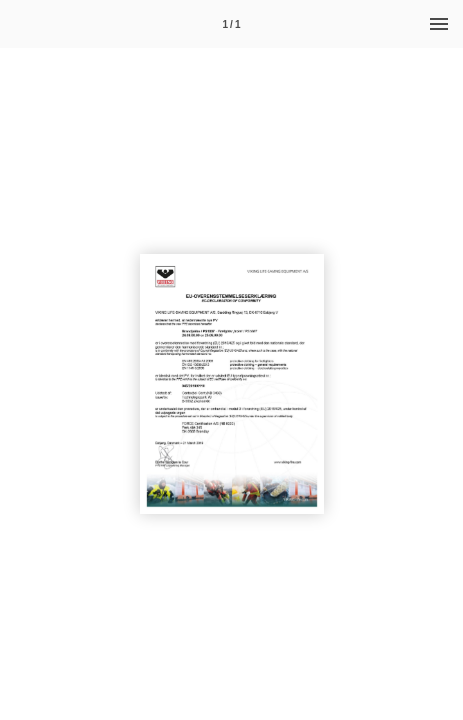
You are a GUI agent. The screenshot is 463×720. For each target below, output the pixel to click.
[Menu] (439, 24)
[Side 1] (232, 24)
